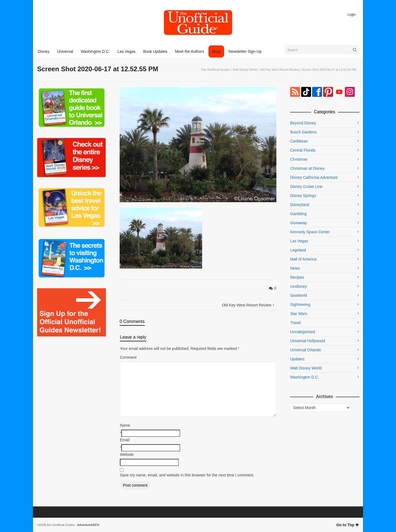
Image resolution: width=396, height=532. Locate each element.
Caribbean (299, 141)
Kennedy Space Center (310, 232)
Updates (297, 359)
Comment (128, 357)
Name (125, 425)
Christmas (299, 159)
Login (352, 15)
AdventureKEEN (88, 525)
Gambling (298, 214)
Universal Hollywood (308, 341)
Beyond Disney (303, 123)
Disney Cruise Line (306, 187)
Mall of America (303, 259)
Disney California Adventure (314, 177)
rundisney (299, 286)
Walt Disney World (245, 70)
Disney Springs (303, 196)
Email (125, 440)
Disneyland (300, 205)
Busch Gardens (303, 132)
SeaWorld (299, 295)
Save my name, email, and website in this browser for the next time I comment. (187, 475)
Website (127, 454)
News (295, 268)
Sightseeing (300, 305)
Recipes (297, 277)
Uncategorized (302, 332)
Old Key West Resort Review (280, 70)
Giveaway (299, 223)
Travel (295, 323)
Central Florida (303, 150)
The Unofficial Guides (215, 70)
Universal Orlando (306, 350)
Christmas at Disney (307, 168)
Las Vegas (299, 241)
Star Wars (299, 314)
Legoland (298, 250)
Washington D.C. (305, 377)
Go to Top (348, 525)
